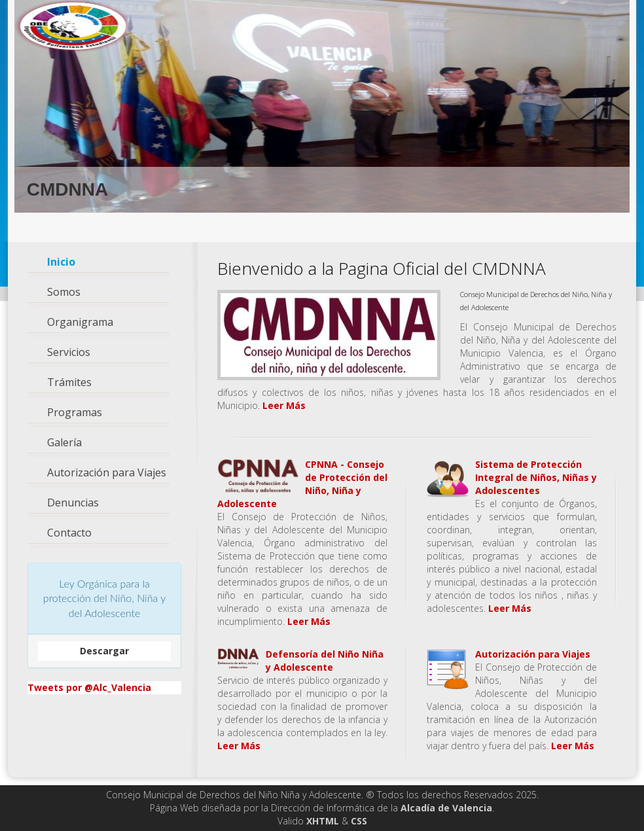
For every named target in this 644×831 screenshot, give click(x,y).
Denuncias (73, 503)
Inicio (61, 262)
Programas (75, 413)
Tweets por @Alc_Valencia (89, 687)
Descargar (104, 651)
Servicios (69, 352)
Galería (64, 443)
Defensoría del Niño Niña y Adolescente (325, 661)
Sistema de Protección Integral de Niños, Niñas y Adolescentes (536, 477)
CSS (359, 821)
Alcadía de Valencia (446, 808)
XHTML (323, 821)
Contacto (69, 533)
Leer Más (284, 405)
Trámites (69, 382)
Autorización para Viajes (107, 473)
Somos (64, 292)
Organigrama (80, 322)
